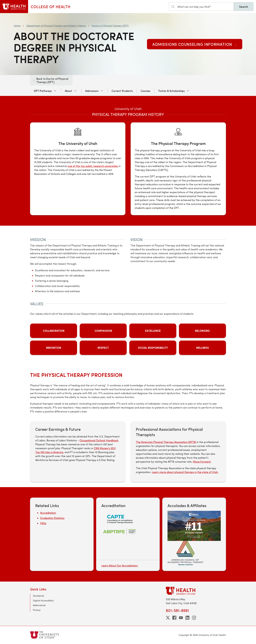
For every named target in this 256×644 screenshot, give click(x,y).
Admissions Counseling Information (195, 44)
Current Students (122, 91)
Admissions (92, 91)
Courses (145, 91)
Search (244, 7)
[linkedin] (187, 618)
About (68, 91)
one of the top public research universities (93, 166)
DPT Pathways (43, 91)
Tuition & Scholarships (171, 91)
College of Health (51, 7)
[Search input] (201, 7)
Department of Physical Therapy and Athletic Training (56, 26)
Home (17, 26)
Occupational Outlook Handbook (99, 440)
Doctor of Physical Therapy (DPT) (110, 26)
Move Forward (202, 462)
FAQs (43, 523)
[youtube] (181, 618)
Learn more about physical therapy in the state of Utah (185, 472)
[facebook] (174, 618)
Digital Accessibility (43, 600)
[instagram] (194, 618)
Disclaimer (39, 596)
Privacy (37, 610)
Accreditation (48, 513)
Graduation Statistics (52, 518)
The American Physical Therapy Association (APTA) (166, 442)
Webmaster (39, 605)
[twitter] (168, 618)
